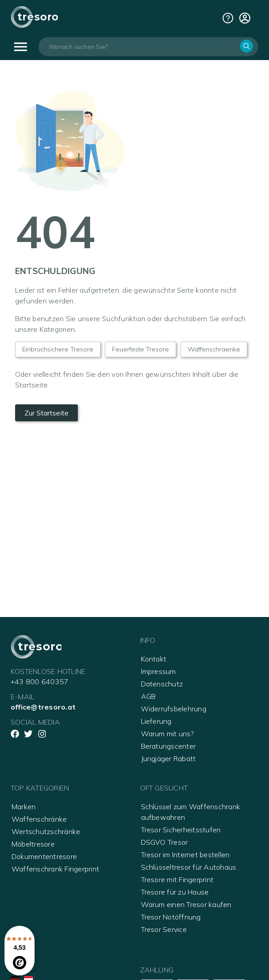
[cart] (245, 18)
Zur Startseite (46, 413)
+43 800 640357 (40, 682)
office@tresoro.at (43, 707)
